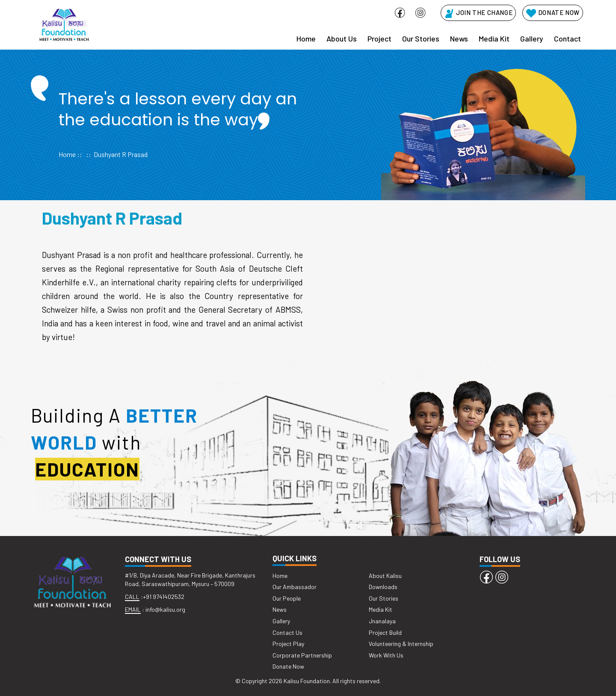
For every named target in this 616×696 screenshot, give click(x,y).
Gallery (532, 39)
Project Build (385, 632)
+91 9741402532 (164, 597)
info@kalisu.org (165, 609)
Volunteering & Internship (401, 644)
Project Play (288, 644)
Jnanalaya (382, 621)
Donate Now (288, 666)
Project (379, 39)
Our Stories (421, 39)
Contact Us (287, 632)
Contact (567, 39)
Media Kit (494, 39)
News (459, 39)
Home (306, 39)
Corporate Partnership (302, 655)
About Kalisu (385, 576)
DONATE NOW (553, 12)
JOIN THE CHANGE (478, 12)
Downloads (383, 587)
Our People (287, 598)
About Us (342, 39)
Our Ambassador (295, 587)
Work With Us (386, 655)
